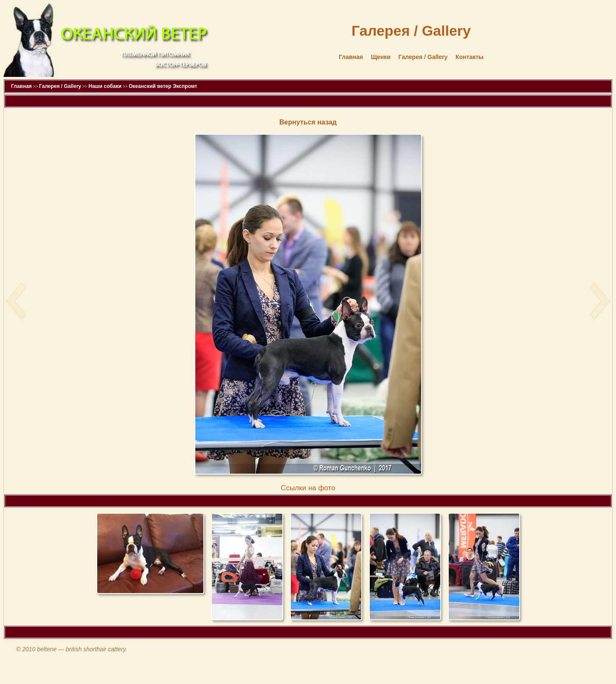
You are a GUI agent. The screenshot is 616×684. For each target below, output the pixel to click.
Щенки (381, 57)
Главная (351, 57)
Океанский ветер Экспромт (163, 86)
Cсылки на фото (308, 488)
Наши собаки (105, 86)
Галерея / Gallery (423, 57)
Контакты (470, 57)
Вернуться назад (308, 122)
